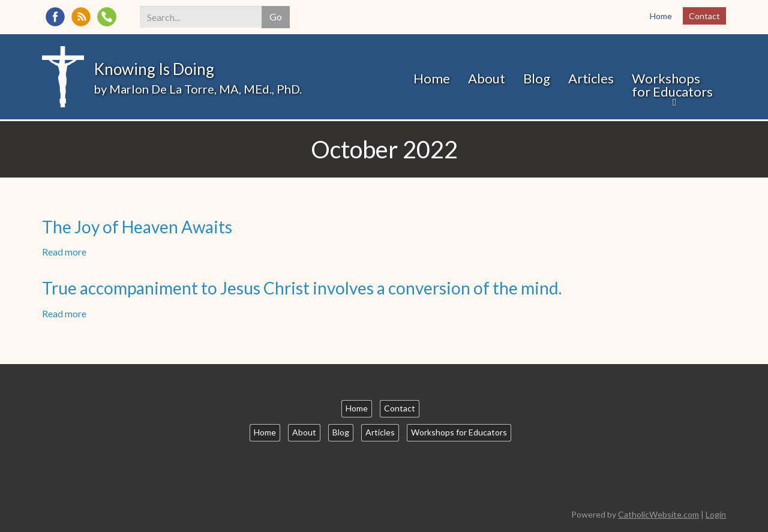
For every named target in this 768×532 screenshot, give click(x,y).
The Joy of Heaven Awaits (137, 227)
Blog (537, 78)
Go (276, 16)
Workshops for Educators (672, 85)
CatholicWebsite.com (658, 514)
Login (716, 514)
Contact (704, 16)
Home (661, 16)
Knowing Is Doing (154, 69)
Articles (591, 78)
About (487, 78)
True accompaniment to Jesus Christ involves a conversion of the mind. (302, 288)
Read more (64, 252)
